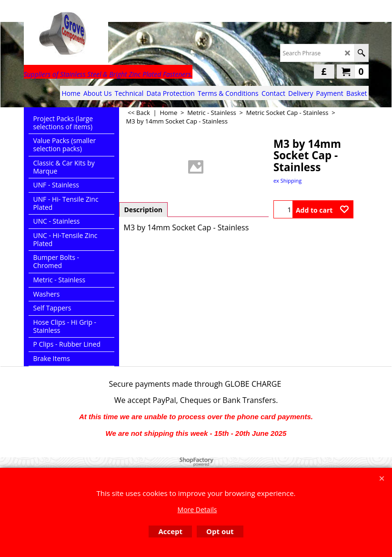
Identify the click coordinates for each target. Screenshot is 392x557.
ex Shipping (287, 181)
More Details (197, 510)
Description (144, 210)
